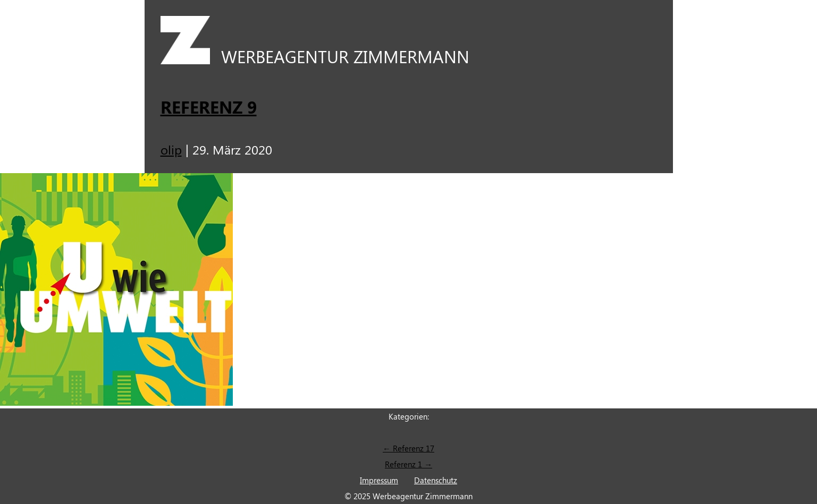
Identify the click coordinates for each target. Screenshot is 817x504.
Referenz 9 (209, 106)
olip (171, 149)
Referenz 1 (408, 464)
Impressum (379, 480)
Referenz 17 (408, 448)
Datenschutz (436, 480)
